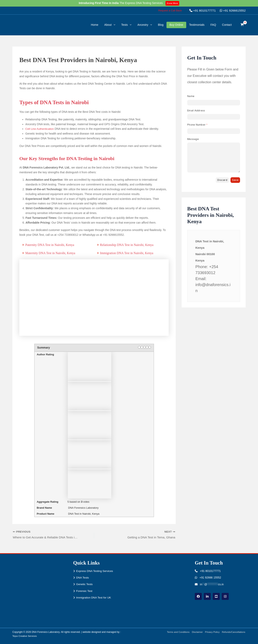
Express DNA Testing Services (95, 571)
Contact (227, 25)
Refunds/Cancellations (234, 632)
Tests (126, 25)
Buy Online (176, 25)
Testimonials (197, 25)
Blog (161, 25)
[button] (170, 10)
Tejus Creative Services (25, 636)
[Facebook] (198, 596)
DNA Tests (83, 578)
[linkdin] (207, 596)
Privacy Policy (212, 632)
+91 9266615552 (233, 10)
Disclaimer (196, 632)
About (110, 25)
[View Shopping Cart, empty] (242, 25)
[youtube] (216, 596)
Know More (173, 3)
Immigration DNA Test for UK (94, 598)
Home (95, 25)
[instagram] (225, 596)
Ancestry (145, 25)
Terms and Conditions (177, 632)
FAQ (213, 25)
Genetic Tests (85, 584)
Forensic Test (84, 591)
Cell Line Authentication (40, 129)
